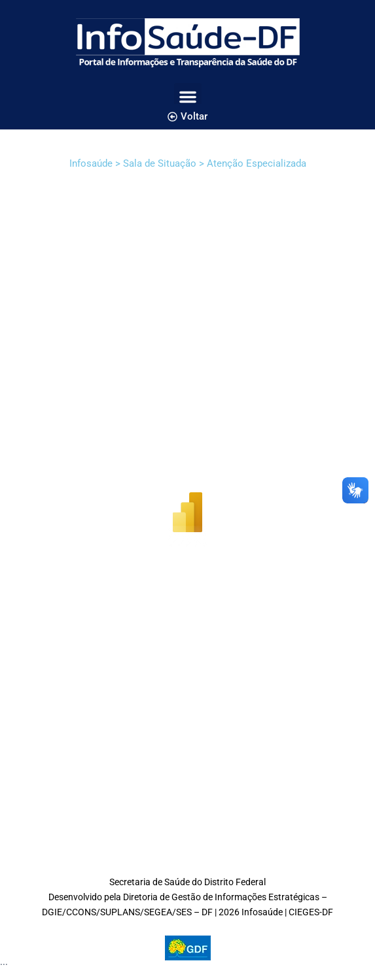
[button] (188, 97)
